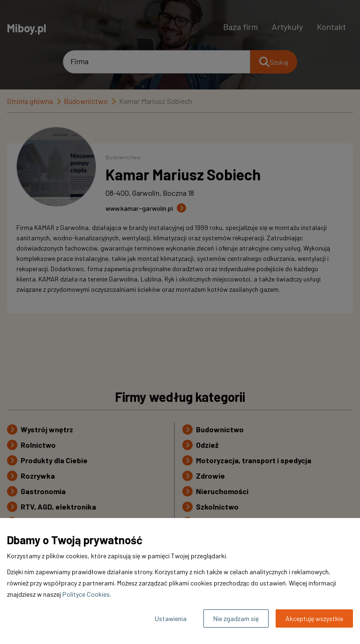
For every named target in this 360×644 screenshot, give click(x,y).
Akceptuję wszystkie (314, 618)
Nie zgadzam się (236, 618)
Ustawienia (171, 618)
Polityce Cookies (86, 594)
